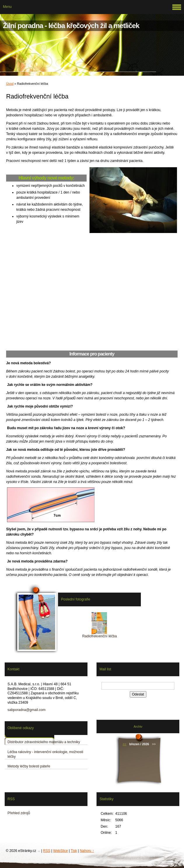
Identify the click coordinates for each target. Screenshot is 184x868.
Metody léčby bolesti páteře (29, 766)
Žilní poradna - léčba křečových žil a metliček (71, 26)
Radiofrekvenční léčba (100, 636)
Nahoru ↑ (87, 851)
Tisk (74, 851)
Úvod (10, 84)
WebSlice (60, 851)
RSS (47, 851)
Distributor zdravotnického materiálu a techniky (44, 742)
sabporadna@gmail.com (27, 710)
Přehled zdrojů (19, 813)
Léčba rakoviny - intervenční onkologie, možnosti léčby (45, 754)
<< (124, 744)
